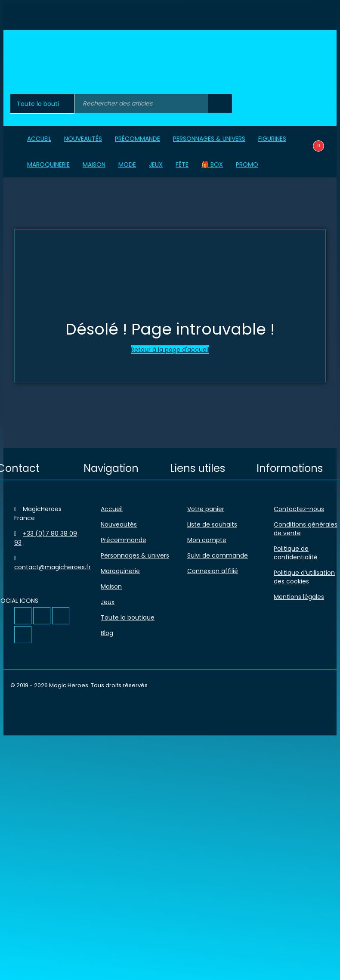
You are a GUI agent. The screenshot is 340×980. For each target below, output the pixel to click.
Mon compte (207, 540)
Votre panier (206, 509)
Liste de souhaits (212, 524)
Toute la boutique (128, 617)
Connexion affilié (213, 571)
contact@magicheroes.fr (53, 567)
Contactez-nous (299, 509)
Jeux (108, 602)
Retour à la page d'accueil (170, 350)
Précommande (124, 540)
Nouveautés (119, 524)
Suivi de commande (218, 555)
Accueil (112, 509)
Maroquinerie (120, 571)
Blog (107, 633)
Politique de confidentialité (296, 553)
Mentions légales (299, 597)
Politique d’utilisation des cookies (304, 577)
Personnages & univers (135, 555)
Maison (111, 586)
